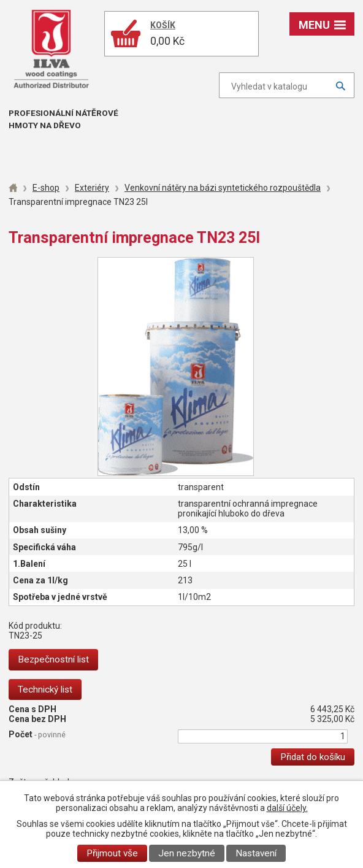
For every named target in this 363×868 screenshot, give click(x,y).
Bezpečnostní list (53, 659)
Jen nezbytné (187, 853)
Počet (37, 734)
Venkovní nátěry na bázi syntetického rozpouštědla (223, 188)
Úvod (13, 188)
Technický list (45, 689)
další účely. (287, 808)
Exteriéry (92, 188)
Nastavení (256, 853)
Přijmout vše (112, 853)
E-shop (46, 188)
